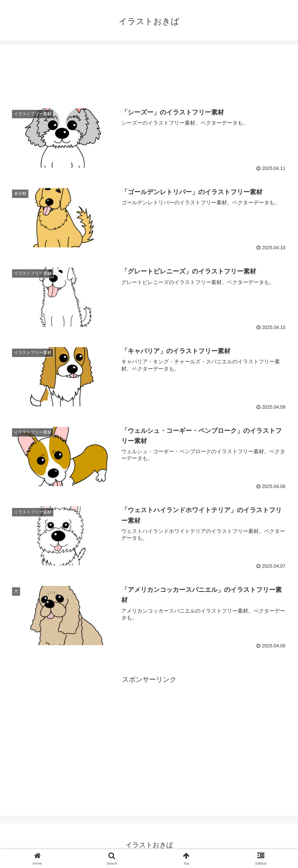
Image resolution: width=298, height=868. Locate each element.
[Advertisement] (149, 74)
